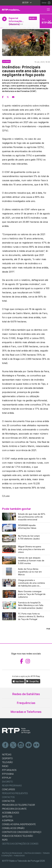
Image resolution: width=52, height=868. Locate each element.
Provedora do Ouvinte (14, 809)
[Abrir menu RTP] (26, 3)
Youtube (29, 745)
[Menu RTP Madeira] (49, 10)
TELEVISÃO (7, 762)
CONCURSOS (8, 789)
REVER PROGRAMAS (12, 786)
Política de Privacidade (12, 853)
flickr (36, 745)
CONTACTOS (8, 801)
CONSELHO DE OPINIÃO (13, 828)
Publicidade (19, 856)
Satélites (7, 817)
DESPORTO (7, 758)
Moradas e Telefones (26, 712)
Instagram (21, 745)
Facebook (5, 745)
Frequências (26, 703)
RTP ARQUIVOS (9, 770)
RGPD (5, 840)
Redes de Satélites (26, 694)
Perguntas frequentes (15, 793)
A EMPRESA (8, 820)
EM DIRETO (7, 782)
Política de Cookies (33, 853)
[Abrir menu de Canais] (45, 21)
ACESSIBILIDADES (11, 813)
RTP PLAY (7, 778)
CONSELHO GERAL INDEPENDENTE (19, 824)
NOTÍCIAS (7, 754)
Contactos (8, 797)
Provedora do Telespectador (19, 805)
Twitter (13, 745)
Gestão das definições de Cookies (20, 844)
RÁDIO (5, 766)
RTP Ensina (8, 774)
